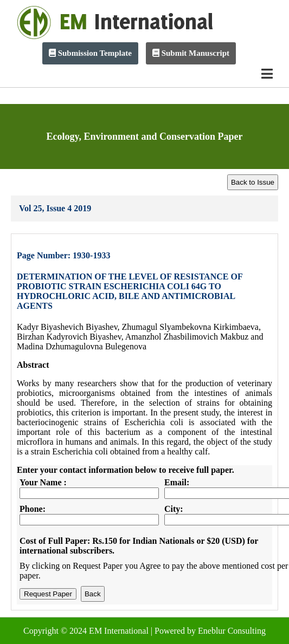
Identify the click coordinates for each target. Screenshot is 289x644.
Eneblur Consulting (232, 631)
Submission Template (90, 53)
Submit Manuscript (191, 53)
